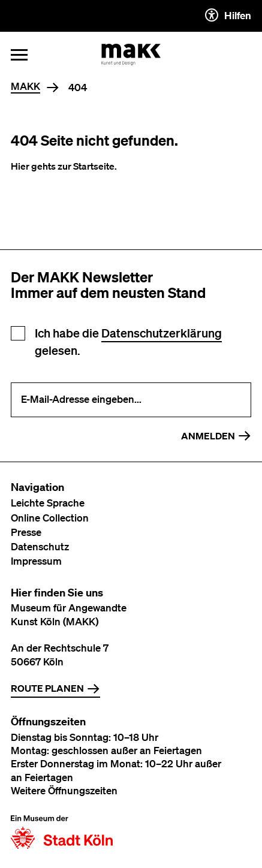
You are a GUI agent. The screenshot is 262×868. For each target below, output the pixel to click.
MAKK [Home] (25, 87)
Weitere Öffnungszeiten (64, 790)
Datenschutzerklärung (162, 333)
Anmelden (216, 436)
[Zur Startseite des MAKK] (131, 55)
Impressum (36, 561)
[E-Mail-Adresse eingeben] (131, 400)
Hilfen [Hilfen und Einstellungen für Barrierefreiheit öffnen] (228, 15)
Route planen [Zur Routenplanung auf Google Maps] (55, 689)
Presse (26, 532)
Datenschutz (40, 546)
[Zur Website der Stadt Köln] (62, 832)
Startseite (94, 166)
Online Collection (50, 518)
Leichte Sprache (48, 503)
